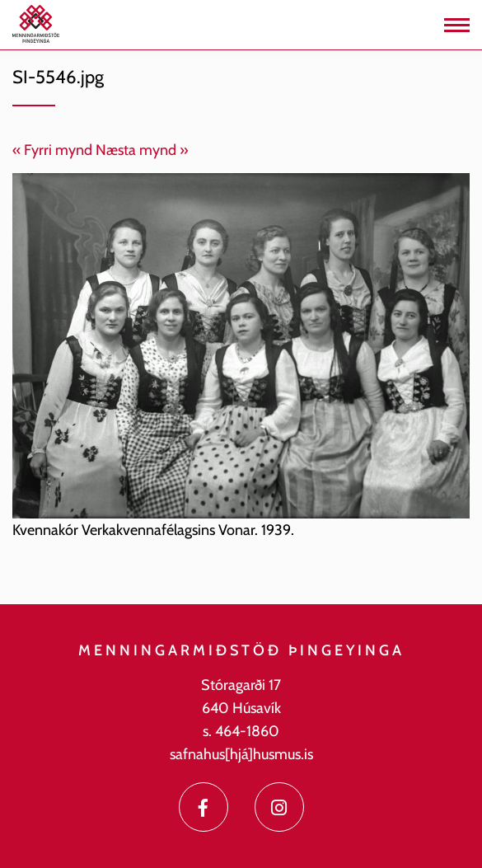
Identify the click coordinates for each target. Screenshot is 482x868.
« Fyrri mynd (52, 150)
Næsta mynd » (142, 150)
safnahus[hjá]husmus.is (241, 754)
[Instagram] (279, 807)
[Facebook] (204, 807)
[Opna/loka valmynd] (457, 25)
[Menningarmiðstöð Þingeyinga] (36, 23)
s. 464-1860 (241, 731)
